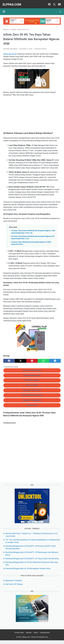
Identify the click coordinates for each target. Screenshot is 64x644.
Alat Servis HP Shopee (14, 587)
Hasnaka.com (43, 641)
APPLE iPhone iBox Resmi (32, 394)
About (36, 636)
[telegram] (55, 359)
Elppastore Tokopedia (14, 584)
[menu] (6, 10)
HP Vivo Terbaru (32, 384)
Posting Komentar (40, 47)
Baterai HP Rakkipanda (32, 399)
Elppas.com (13, 3)
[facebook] (49, 3)
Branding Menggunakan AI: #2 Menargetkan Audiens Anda (28, 572)
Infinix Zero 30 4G (10, 52)
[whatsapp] (43, 359)
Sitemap (29, 636)
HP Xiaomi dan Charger (32, 369)
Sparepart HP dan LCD (32, 389)
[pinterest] (32, 359)
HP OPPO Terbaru (32, 379)
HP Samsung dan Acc (32, 374)
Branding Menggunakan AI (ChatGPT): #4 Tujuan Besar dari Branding (32, 562)
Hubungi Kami (45, 636)
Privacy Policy (19, 636)
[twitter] (54, 3)
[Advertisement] (32, 112)
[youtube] (59, 3)
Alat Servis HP (32, 404)
